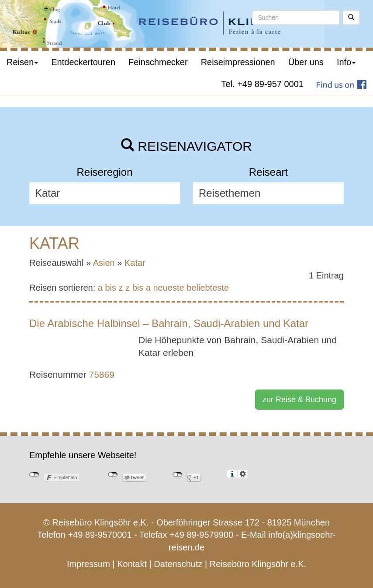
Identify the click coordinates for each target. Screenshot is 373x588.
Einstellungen (243, 474)
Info (346, 62)
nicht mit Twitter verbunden (113, 475)
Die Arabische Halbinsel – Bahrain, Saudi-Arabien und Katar (169, 323)
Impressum (88, 564)
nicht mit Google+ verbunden (178, 475)
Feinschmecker (158, 62)
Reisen (22, 62)
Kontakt (132, 564)
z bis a (138, 288)
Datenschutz (178, 564)
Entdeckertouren (83, 62)
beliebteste (208, 288)
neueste (169, 288)
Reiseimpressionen (238, 62)
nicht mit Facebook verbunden (34, 475)
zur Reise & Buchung (299, 400)
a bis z (111, 288)
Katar (135, 263)
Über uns (306, 62)
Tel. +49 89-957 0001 (263, 84)
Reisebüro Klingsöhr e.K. (258, 564)
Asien (104, 263)
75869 (102, 374)
